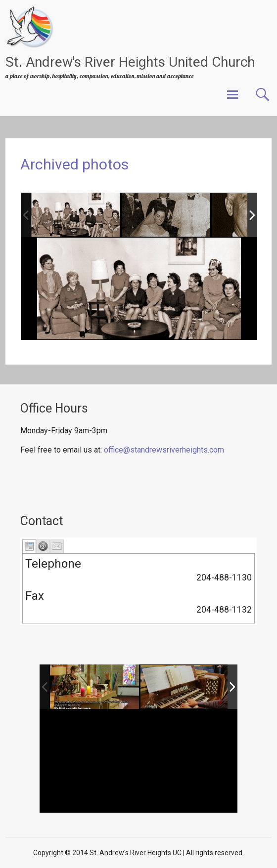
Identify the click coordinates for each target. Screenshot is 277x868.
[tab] (29, 546)
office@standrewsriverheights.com (164, 450)
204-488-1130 (224, 578)
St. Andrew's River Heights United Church (130, 62)
